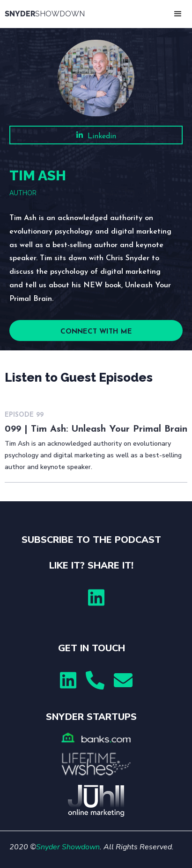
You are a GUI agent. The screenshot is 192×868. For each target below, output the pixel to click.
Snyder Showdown (68, 847)
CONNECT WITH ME (96, 332)
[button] (178, 14)
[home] (47, 14)
